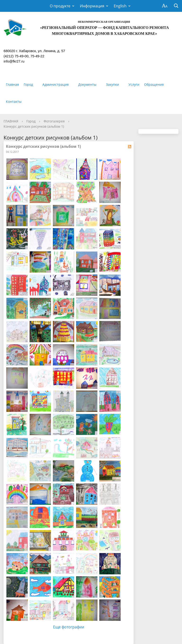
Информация (92, 6)
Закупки (112, 84)
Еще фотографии (69, 627)
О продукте (60, 6)
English (120, 6)
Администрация (56, 84)
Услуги (134, 84)
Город (28, 84)
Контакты (14, 101)
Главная (12, 84)
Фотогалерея (54, 121)
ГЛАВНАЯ (11, 121)
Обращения (154, 84)
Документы (87, 84)
